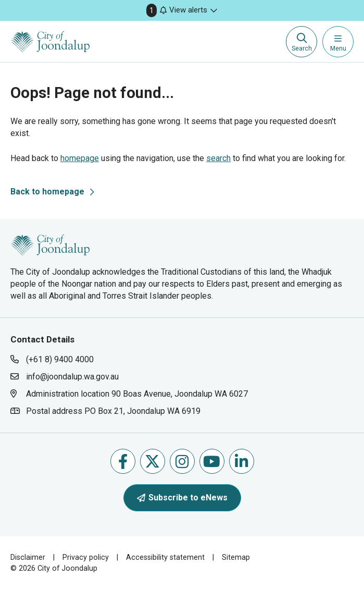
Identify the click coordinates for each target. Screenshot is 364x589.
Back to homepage (47, 192)
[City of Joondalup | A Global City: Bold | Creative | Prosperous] (50, 42)
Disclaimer (28, 557)
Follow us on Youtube (212, 462)
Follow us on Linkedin (241, 462)
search (218, 158)
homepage (80, 158)
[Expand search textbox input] (302, 42)
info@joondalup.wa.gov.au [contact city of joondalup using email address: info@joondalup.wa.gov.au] (72, 377)
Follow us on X (152, 462)
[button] (182, 10)
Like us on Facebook (123, 462)
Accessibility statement (165, 557)
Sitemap (236, 557)
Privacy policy (86, 557)
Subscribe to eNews (182, 498)
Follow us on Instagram (182, 462)
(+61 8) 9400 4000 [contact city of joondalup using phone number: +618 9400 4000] (60, 359)
